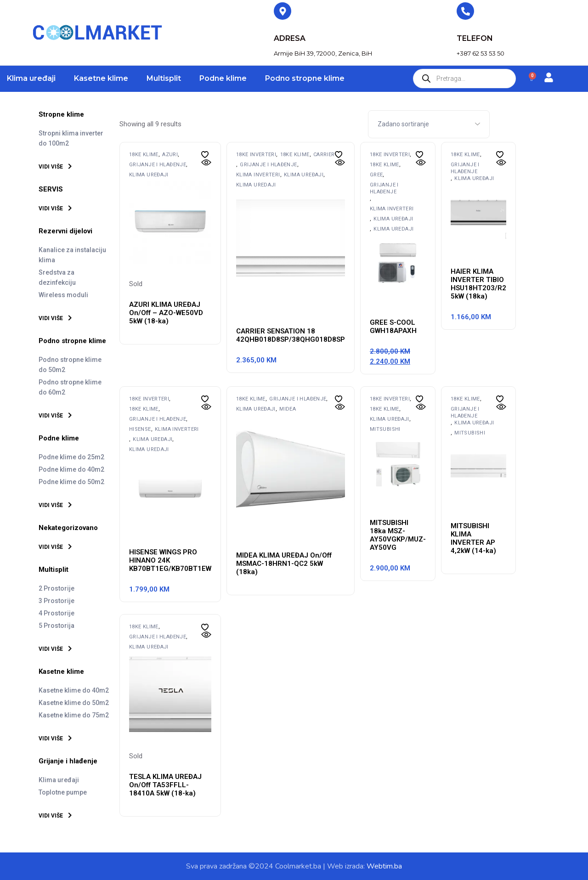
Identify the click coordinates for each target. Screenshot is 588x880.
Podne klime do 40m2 (71, 469)
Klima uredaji (256, 185)
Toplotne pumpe (63, 792)
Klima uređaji (31, 78)
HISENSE (140, 429)
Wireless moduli (63, 295)
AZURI (170, 155)
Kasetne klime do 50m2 (74, 703)
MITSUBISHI (385, 429)
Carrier (324, 155)
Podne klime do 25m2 (71, 457)
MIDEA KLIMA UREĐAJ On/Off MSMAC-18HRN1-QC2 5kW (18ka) (284, 564)
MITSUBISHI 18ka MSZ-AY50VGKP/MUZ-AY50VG (398, 535)
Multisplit (164, 78)
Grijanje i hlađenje (158, 165)
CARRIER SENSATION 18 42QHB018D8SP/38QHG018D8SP (291, 335)
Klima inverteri (258, 175)
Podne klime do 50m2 (71, 482)
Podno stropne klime (305, 78)
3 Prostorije (57, 601)
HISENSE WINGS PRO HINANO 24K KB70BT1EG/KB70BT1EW (170, 560)
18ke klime (144, 155)
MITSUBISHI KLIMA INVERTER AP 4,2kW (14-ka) (473, 538)
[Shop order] (429, 124)
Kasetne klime (101, 78)
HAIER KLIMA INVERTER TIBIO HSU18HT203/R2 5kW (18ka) (478, 284)
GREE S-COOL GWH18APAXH (393, 327)
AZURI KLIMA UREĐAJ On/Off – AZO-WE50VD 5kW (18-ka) (166, 313)
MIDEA (288, 409)
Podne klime (223, 78)
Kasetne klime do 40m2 (74, 690)
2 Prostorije (57, 588)
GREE (376, 175)
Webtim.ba (384, 866)
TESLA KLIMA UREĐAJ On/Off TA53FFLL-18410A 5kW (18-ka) (165, 785)
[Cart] (532, 79)
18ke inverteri (256, 155)
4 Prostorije (57, 613)
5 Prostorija (57, 626)
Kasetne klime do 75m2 (74, 715)
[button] (205, 155)
